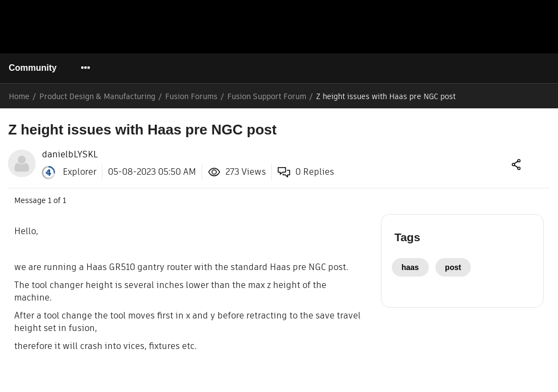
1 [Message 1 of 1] (50, 200)
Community (32, 68)
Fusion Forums (191, 96)
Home (19, 96)
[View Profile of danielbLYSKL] (70, 155)
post (453, 267)
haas (410, 267)
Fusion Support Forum (267, 96)
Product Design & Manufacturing (97, 96)
